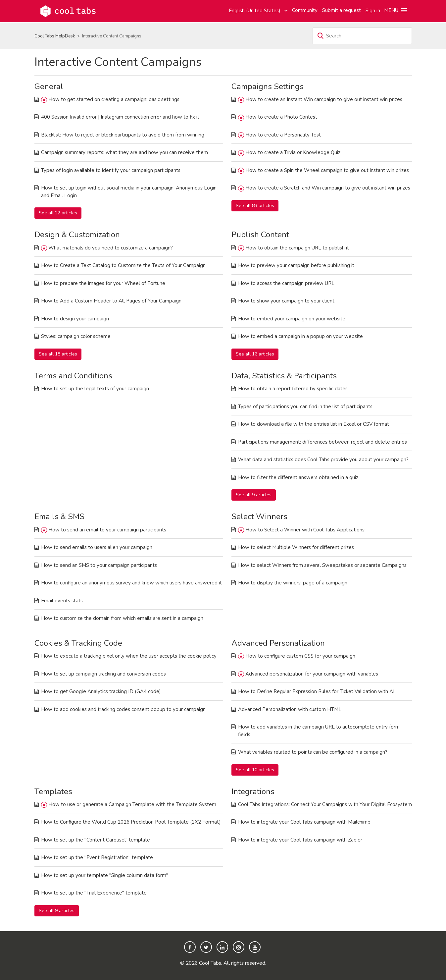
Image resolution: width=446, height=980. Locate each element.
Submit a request (342, 10)
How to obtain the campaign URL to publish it (297, 248)
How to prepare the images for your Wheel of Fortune (103, 283)
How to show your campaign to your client (286, 301)
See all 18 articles (58, 354)
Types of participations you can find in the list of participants (305, 407)
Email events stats (62, 601)
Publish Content (260, 235)
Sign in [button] (373, 11)
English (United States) (255, 11)
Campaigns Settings (268, 86)
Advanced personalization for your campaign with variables (312, 674)
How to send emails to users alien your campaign (97, 547)
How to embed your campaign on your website (292, 319)
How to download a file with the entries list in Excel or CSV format (314, 424)
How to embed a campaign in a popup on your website (300, 336)
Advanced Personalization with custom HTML (290, 709)
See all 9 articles (254, 495)
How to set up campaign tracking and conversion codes (103, 674)
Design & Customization (77, 235)
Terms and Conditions (73, 376)
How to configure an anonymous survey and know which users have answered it (131, 583)
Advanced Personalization (278, 643)
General (49, 86)
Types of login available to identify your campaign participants (111, 170)
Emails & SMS (59, 517)
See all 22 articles (58, 213)
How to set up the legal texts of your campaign (95, 389)
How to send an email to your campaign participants (107, 530)
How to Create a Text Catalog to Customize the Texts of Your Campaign (123, 265)
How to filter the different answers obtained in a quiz (298, 477)
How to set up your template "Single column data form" (105, 875)
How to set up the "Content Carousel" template (96, 840)
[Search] (362, 36)
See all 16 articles (255, 354)
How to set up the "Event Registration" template (97, 857)
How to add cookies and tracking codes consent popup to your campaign (123, 709)
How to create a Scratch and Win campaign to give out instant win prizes (328, 188)
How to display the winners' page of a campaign (293, 583)
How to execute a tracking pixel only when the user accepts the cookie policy (129, 656)
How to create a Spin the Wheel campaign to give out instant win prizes (327, 170)
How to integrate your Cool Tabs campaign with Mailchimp (304, 822)
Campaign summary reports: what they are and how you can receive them (124, 152)
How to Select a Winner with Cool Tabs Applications (305, 530)
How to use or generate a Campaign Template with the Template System (132, 804)
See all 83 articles (255, 206)
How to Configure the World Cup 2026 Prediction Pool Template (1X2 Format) (131, 822)
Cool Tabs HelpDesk (55, 36)
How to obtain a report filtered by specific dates (293, 389)
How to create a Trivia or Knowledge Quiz (293, 152)
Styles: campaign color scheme (76, 336)
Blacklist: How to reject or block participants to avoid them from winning (123, 135)
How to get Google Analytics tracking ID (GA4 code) (101, 691)
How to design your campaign (75, 319)
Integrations (253, 791)
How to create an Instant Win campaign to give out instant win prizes (324, 99)
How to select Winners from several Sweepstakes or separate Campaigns (322, 565)
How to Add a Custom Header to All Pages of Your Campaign (111, 301)
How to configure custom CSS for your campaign (300, 656)
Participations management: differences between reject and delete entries (322, 442)
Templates (53, 791)
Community (305, 10)
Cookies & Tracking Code (78, 643)
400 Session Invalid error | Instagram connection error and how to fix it (120, 117)
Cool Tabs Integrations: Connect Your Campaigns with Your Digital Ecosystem (325, 804)
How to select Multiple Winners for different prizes (296, 547)
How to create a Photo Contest (281, 117)
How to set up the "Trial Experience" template (94, 893)
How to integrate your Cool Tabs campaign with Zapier (300, 840)
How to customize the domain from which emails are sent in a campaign (122, 618)
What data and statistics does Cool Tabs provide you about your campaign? (323, 460)
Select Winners (259, 517)
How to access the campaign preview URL (286, 283)
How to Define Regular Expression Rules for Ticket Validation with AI (316, 691)
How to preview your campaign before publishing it (296, 265)
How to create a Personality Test (283, 135)
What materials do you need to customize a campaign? (111, 248)
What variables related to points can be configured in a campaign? (313, 752)
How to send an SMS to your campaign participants (99, 565)
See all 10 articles (255, 770)
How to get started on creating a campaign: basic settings (114, 99)
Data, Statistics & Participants (284, 376)
